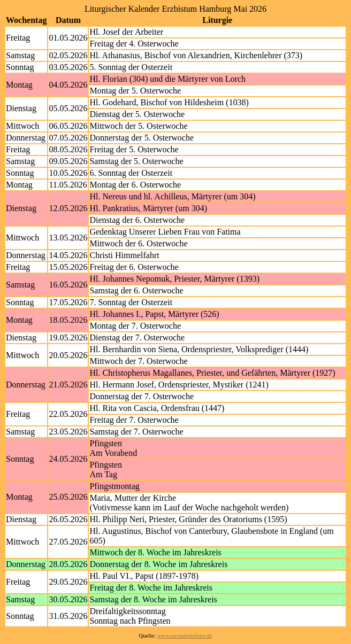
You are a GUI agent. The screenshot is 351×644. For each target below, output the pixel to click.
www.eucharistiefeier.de (185, 636)
